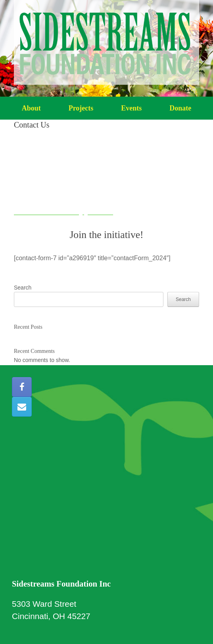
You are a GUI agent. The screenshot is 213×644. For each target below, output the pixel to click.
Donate (180, 108)
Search (23, 288)
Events (131, 108)
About (31, 108)
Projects (81, 108)
